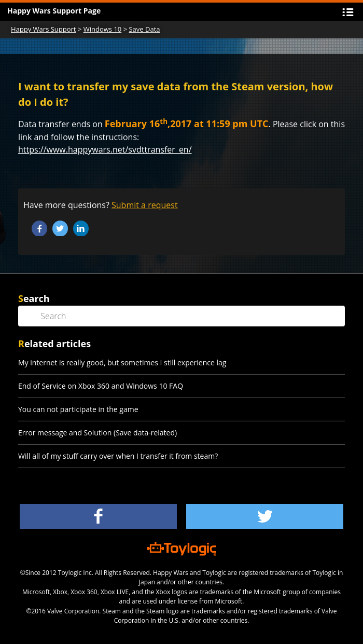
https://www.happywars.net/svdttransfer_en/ (105, 149)
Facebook (39, 228)
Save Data (144, 29)
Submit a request (145, 205)
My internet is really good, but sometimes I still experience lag (122, 362)
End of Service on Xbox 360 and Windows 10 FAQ (101, 386)
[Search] (181, 316)
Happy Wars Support (44, 29)
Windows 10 (103, 29)
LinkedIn (81, 228)
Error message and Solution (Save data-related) (97, 433)
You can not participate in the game (78, 409)
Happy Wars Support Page (54, 11)
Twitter (60, 228)
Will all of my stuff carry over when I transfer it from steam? (118, 456)
